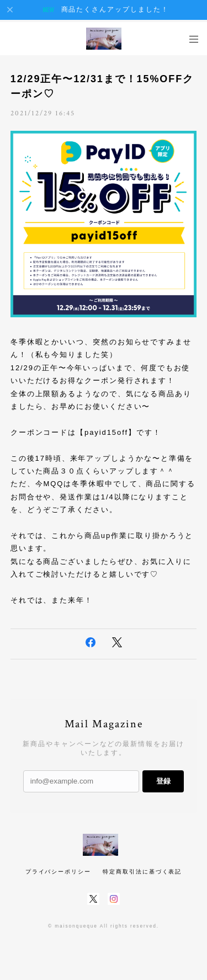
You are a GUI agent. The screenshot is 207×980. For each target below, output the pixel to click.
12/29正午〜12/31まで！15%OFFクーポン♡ (102, 86)
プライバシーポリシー (58, 872)
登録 (163, 781)
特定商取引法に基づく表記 (142, 872)
